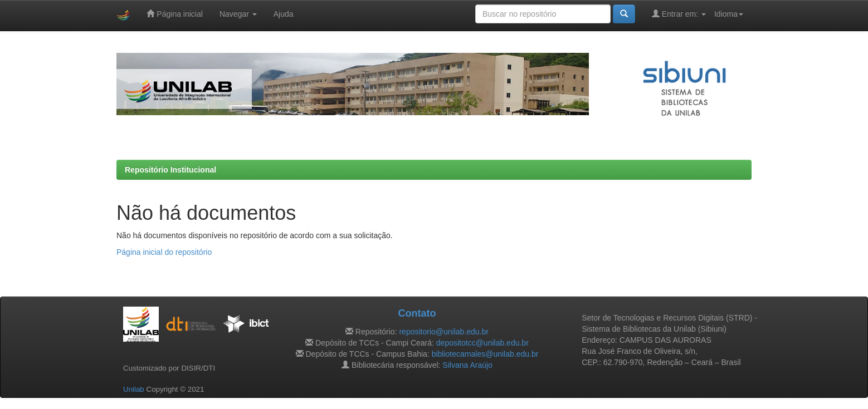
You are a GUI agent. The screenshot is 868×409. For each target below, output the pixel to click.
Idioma (729, 14)
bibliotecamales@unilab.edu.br (485, 354)
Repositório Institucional (170, 170)
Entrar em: (679, 14)
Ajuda (284, 14)
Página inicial (174, 14)
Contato (417, 313)
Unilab (134, 389)
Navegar (238, 14)
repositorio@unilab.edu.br (444, 332)
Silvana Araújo (467, 365)
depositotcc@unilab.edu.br (482, 343)
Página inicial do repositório (164, 252)
